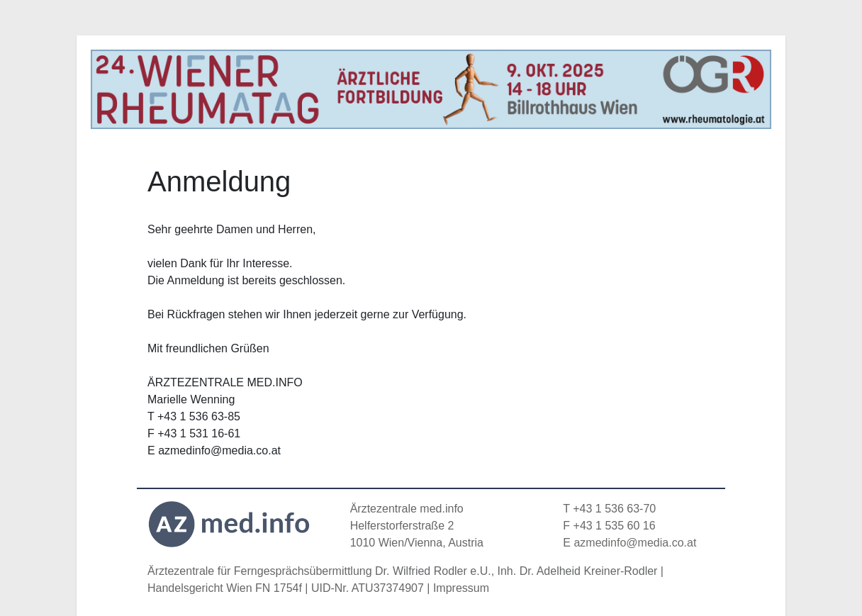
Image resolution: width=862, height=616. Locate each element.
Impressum (461, 588)
